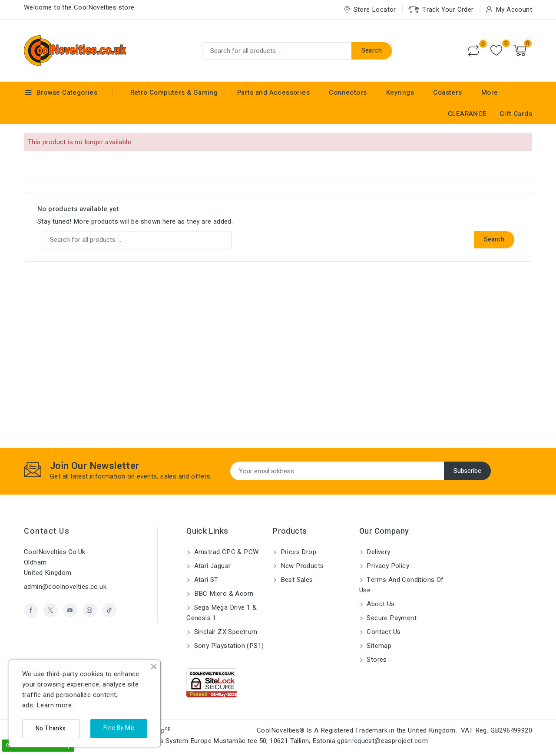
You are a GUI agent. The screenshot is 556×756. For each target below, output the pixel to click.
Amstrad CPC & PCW (225, 552)
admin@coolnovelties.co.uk (65, 587)
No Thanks (51, 728)
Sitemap (378, 646)
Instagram (90, 610)
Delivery (378, 552)
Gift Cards (516, 114)
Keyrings (400, 92)
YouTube (70, 610)
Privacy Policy (387, 566)
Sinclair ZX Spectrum (225, 632)
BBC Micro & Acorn (223, 594)
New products (301, 566)
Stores (376, 660)
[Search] (297, 51)
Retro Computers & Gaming (174, 92)
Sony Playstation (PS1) (228, 646)
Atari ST (205, 580)
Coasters (447, 92)
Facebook (31, 610)
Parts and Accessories (273, 92)
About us (380, 604)
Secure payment (391, 618)
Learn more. (55, 705)
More (490, 92)
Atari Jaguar (211, 566)
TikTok (109, 610)
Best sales (296, 580)
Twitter (51, 610)
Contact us (47, 531)
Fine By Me (119, 728)
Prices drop (297, 552)
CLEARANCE (467, 114)
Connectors (348, 92)
